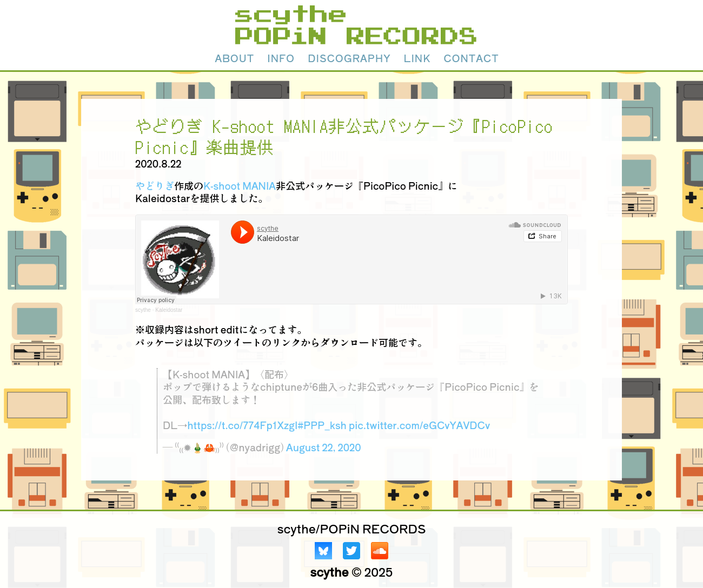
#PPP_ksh (322, 425)
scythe (143, 310)
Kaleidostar (169, 310)
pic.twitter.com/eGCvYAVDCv (419, 425)
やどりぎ (155, 185)
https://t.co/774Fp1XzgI (242, 425)
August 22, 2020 (324, 447)
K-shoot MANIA (240, 185)
